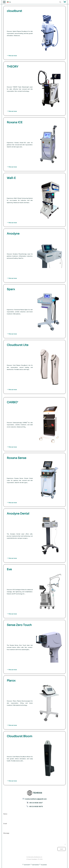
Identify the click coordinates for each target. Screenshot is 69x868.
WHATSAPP (26, 865)
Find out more (34, 56)
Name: (34, 815)
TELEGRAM (43, 865)
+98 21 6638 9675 (35, 806)
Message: (34, 839)
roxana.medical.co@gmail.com (35, 799)
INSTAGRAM (35, 865)
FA (9, 2)
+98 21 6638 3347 (35, 802)
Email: (34, 825)
